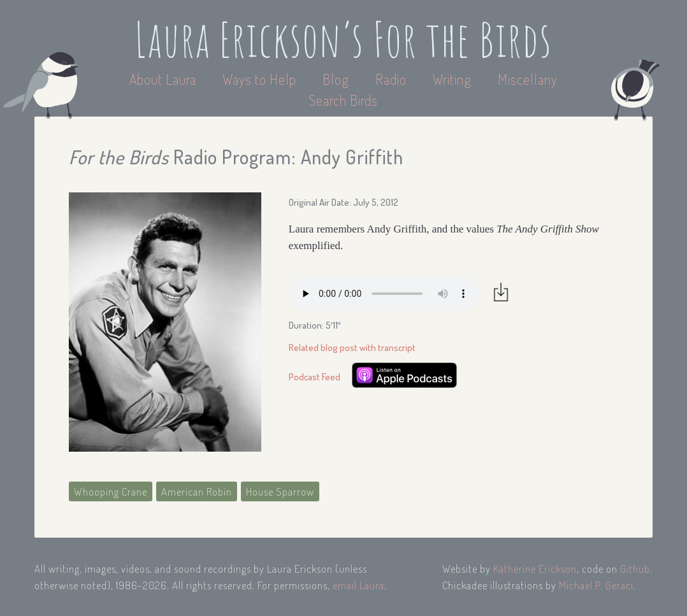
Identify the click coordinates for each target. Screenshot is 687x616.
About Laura (164, 79)
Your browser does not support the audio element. (384, 294)
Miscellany (528, 79)
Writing (452, 79)
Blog (336, 79)
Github (635, 569)
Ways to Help (261, 79)
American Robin (197, 491)
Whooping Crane (111, 491)
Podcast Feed (315, 377)
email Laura (358, 585)
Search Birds (343, 100)
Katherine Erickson (535, 569)
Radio (393, 79)
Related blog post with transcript (352, 347)
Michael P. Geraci (596, 585)
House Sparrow (280, 491)
